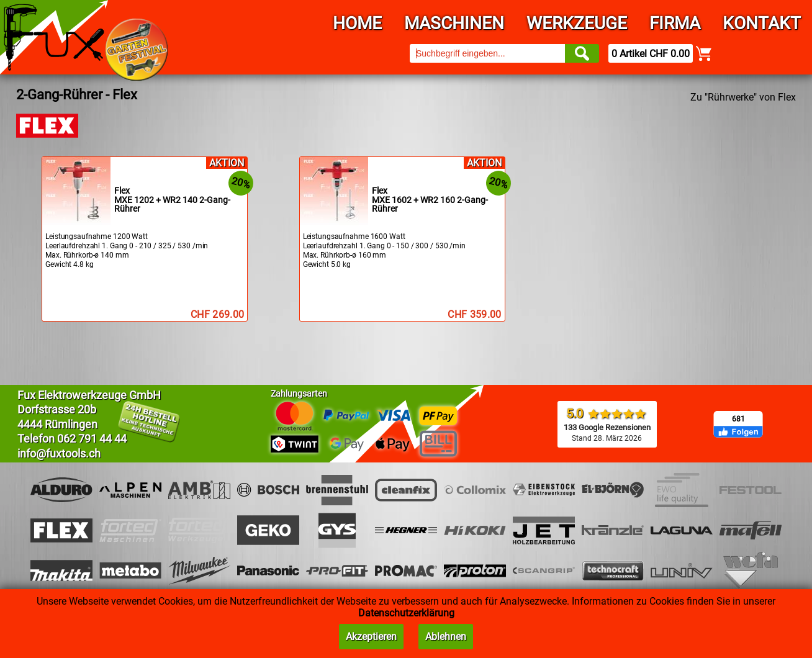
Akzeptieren (371, 637)
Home (357, 23)
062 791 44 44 (92, 439)
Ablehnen (446, 637)
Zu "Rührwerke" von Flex (743, 97)
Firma (675, 23)
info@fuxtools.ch (59, 453)
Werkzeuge (577, 23)
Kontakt (762, 23)
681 (738, 419)
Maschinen (454, 23)
